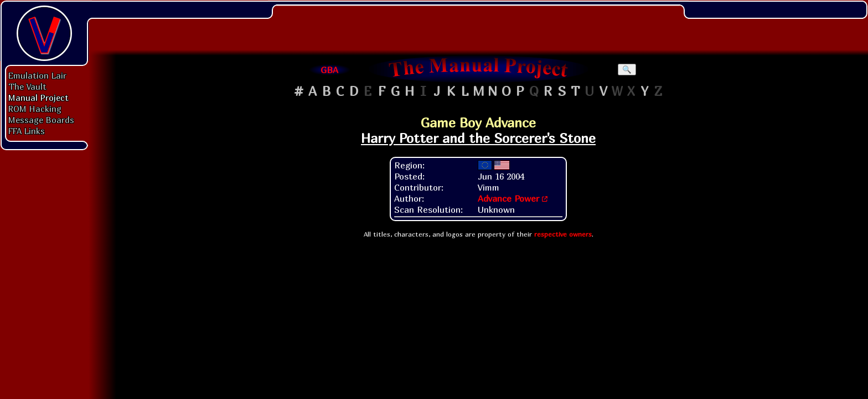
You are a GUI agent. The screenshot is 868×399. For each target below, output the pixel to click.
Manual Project (38, 98)
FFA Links (27, 131)
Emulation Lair (37, 75)
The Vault (27, 86)
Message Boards (41, 120)
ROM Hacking (35, 109)
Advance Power (508, 198)
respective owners (563, 234)
